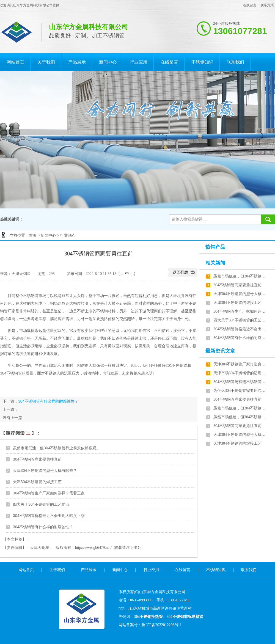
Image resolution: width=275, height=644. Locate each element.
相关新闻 (215, 263)
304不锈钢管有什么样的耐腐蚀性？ (48, 401)
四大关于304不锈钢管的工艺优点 (41, 504)
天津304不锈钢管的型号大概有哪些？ (45, 470)
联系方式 (267, 5)
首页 (33, 236)
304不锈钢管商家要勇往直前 (37, 459)
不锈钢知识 (202, 62)
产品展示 (77, 62)
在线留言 (250, 5)
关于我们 (46, 62)
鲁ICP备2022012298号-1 (162, 625)
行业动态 (68, 236)
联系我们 (235, 62)
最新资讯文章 (220, 351)
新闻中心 (108, 62)
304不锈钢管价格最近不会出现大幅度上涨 (49, 516)
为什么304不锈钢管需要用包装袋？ (240, 391)
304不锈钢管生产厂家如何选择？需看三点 (49, 493)
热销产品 (215, 247)
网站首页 (15, 62)
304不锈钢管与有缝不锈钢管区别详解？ (240, 382)
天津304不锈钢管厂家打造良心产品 (240, 364)
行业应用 (139, 62)
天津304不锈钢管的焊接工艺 (37, 482)
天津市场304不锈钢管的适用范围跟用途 (240, 373)
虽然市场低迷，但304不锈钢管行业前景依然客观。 (57, 448)
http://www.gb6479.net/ (93, 548)
